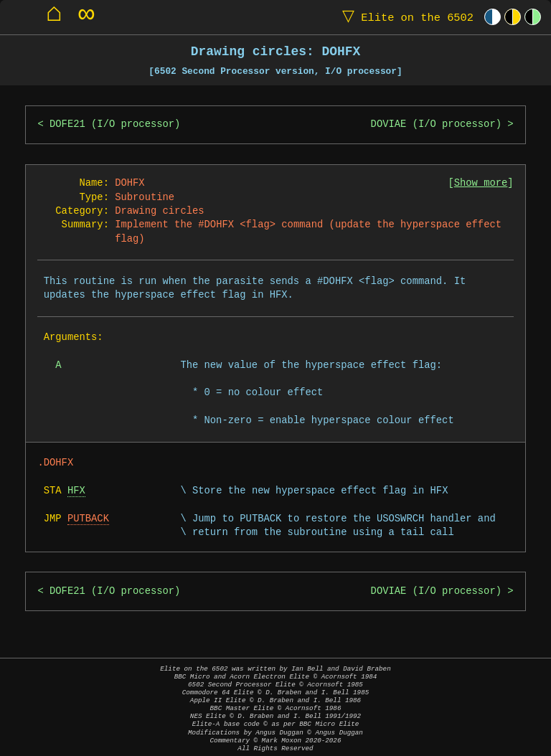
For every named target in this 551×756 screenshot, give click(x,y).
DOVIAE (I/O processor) (436, 124)
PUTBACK (88, 519)
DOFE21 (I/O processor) (115, 124)
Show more (481, 183)
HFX (76, 491)
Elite (405, 17)
